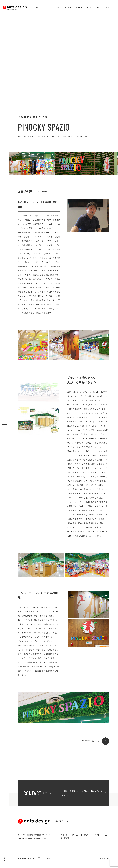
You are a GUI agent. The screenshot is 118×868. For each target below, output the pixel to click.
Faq (99, 8)
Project (78, 8)
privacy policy (51, 858)
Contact (108, 8)
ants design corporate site (29, 858)
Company (90, 8)
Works (68, 8)
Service (58, 8)
